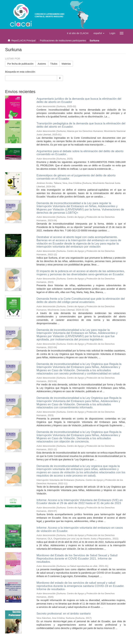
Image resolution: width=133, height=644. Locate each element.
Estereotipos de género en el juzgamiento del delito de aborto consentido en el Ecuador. (76, 177)
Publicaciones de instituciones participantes (63, 41)
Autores (42, 64)
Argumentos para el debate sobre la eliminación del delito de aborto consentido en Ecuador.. (80, 153)
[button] (99, 33)
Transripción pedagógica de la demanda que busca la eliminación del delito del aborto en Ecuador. (81, 125)
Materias (66, 64)
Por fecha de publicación (20, 64)
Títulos (54, 64)
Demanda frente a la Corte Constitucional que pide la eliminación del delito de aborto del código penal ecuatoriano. (81, 300)
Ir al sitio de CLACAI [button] (78, 33)
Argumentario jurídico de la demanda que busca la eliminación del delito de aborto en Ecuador (79, 100)
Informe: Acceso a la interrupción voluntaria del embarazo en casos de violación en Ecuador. (80, 529)
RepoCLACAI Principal (24, 41)
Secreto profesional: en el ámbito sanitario (64, 614)
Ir (60, 78)
